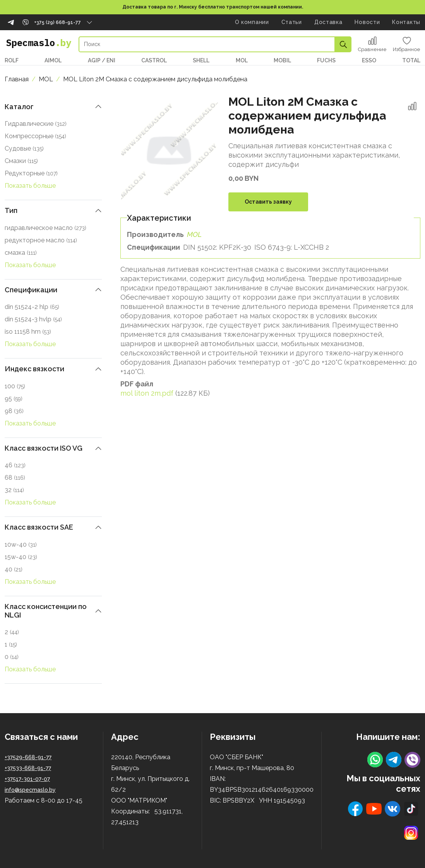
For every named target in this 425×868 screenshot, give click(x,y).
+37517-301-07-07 (27, 779)
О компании (252, 22)
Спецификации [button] (31, 290)
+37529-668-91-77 (28, 757)
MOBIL (282, 60)
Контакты (406, 22)
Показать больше (30, 186)
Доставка (328, 22)
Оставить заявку (268, 202)
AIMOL (53, 60)
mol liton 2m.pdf (147, 393)
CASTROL (154, 60)
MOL (242, 60)
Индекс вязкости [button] (34, 369)
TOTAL (411, 60)
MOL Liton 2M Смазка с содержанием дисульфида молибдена (155, 79)
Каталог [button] (19, 107)
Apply (343, 44)
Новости (367, 22)
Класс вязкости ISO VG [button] (44, 448)
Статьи (292, 22)
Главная (17, 79)
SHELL (201, 60)
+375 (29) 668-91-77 (57, 22)
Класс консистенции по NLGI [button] (46, 611)
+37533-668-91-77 (28, 768)
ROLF (12, 60)
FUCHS (326, 60)
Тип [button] (11, 210)
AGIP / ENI (102, 60)
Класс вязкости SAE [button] (39, 527)
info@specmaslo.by (30, 790)
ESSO (369, 60)
